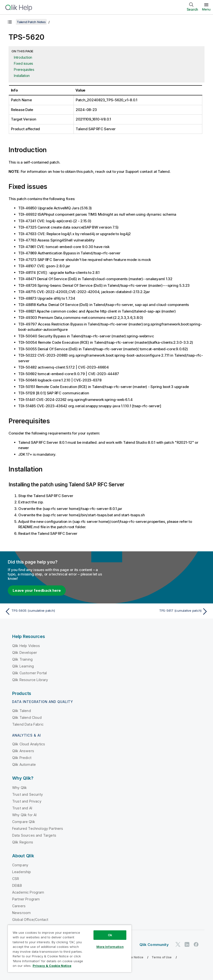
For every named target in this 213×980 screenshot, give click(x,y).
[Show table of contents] (10, 22)
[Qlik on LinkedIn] (187, 944)
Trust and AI (22, 808)
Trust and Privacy (27, 801)
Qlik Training (22, 659)
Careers (19, 906)
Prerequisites (24, 69)
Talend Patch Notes (31, 22)
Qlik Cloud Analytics (29, 744)
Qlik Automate (24, 764)
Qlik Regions (23, 842)
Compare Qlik (24, 822)
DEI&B (17, 885)
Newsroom (21, 913)
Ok (110, 935)
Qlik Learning (23, 666)
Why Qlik (19, 788)
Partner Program (26, 899)
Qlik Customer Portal (29, 673)
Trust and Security (28, 794)
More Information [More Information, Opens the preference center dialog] (110, 947)
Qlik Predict (22, 758)
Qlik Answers (23, 751)
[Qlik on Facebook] (196, 944)
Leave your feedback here (37, 590)
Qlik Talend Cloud (27, 717)
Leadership (22, 872)
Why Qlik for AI (24, 815)
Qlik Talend (22, 711)
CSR (16, 879)
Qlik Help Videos (26, 646)
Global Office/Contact (30, 920)
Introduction (23, 57)
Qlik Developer (25, 652)
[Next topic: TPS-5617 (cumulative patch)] (159, 611)
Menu (206, 9)
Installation (22, 76)
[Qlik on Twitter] (178, 944)
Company (20, 865)
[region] (70, 948)
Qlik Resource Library (30, 680)
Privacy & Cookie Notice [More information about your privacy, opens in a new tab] (52, 966)
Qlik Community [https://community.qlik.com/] (154, 945)
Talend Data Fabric (28, 724)
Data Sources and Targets (34, 835)
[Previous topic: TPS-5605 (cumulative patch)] (54, 611)
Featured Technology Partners (38, 828)
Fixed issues (23, 63)
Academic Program (28, 892)
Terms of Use (162, 957)
